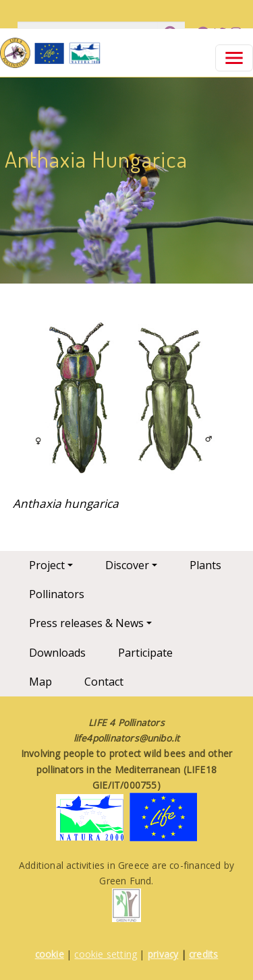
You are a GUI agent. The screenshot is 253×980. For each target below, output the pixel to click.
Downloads (57, 653)
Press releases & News (86, 623)
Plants (205, 565)
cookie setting (106, 954)
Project (47, 565)
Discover (127, 565)
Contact (104, 682)
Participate (145, 653)
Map (40, 682)
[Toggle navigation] (234, 58)
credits (203, 954)
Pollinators (57, 594)
